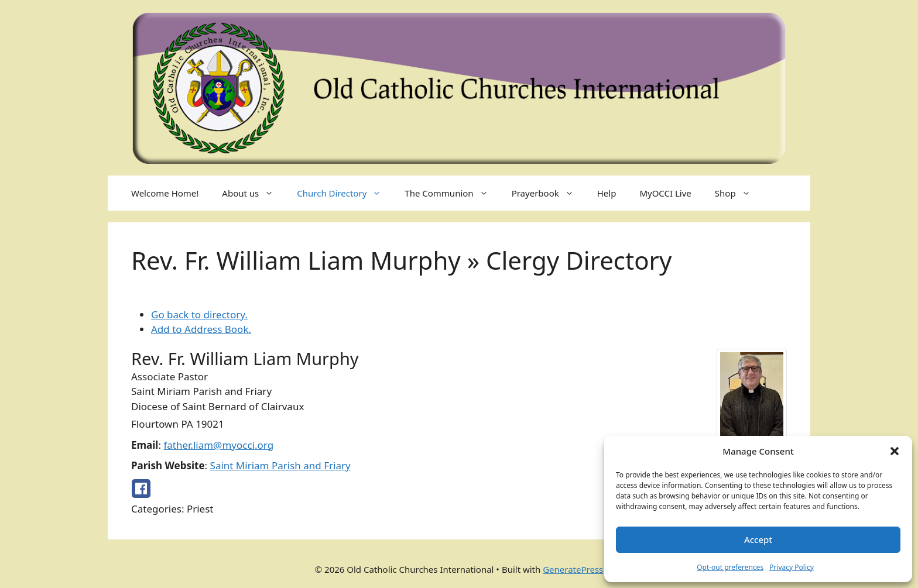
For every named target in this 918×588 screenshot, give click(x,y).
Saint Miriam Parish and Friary (280, 465)
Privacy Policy (792, 567)
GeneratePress (573, 569)
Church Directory (345, 193)
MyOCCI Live (665, 193)
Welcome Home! (165, 193)
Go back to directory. (199, 314)
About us (254, 193)
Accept (758, 539)
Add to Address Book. (201, 329)
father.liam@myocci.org (218, 445)
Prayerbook (549, 193)
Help (607, 193)
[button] (895, 451)
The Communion (452, 193)
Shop (739, 193)
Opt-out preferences (730, 567)
